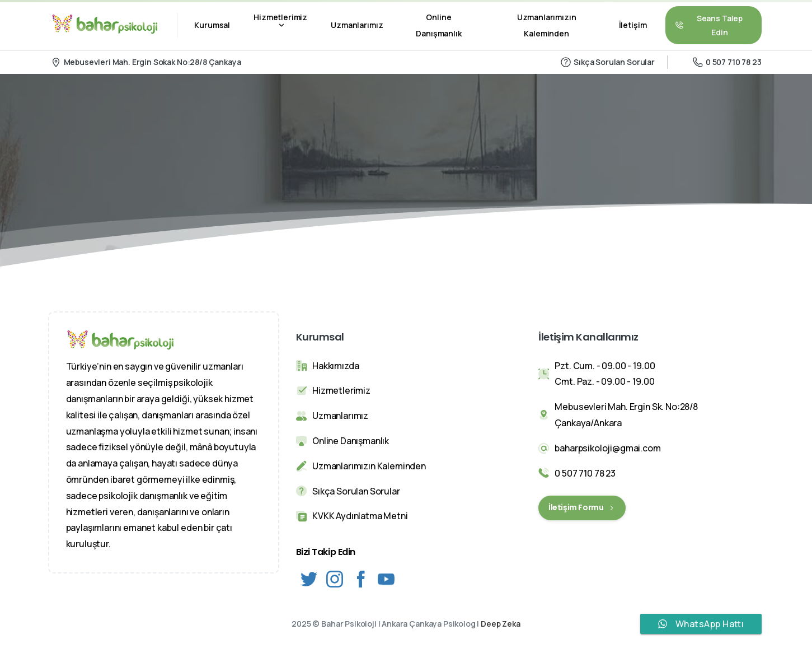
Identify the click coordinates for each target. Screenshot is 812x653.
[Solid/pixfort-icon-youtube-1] (386, 578)
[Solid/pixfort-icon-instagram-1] (335, 578)
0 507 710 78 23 (727, 62)
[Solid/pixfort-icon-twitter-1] (309, 578)
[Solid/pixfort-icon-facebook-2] (360, 578)
